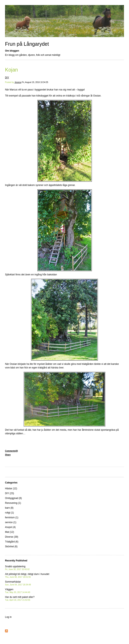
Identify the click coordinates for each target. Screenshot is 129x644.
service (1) (11, 522)
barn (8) (9, 508)
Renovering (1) (13, 503)
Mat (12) (10, 532)
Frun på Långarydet (27, 44)
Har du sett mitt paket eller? (20, 598)
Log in (8, 617)
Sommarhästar (18, 583)
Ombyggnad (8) (13, 498)
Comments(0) (11, 451)
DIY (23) (9, 493)
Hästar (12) (11, 488)
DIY (7, 78)
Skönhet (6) (11, 547)
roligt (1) (9, 513)
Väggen (18, 591)
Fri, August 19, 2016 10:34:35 (35, 82)
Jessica (18, 82)
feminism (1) (12, 517)
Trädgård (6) (12, 542)
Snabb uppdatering (17, 568)
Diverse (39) (12, 537)
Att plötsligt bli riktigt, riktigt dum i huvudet (27, 575)
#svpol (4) (10, 527)
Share (8, 455)
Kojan (11, 70)
